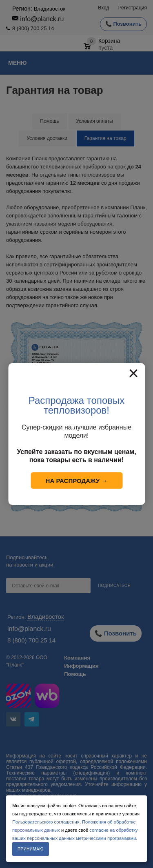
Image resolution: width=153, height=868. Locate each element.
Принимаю (31, 849)
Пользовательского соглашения (46, 822)
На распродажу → (77, 481)
